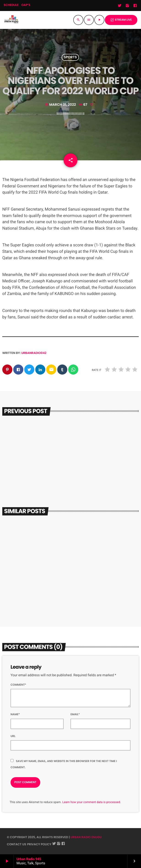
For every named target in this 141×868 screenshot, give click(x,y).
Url (13, 736)
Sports (70, 57)
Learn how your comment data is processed (91, 802)
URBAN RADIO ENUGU (86, 837)
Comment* (18, 685)
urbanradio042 (34, 353)
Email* (75, 714)
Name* (15, 714)
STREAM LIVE (121, 20)
